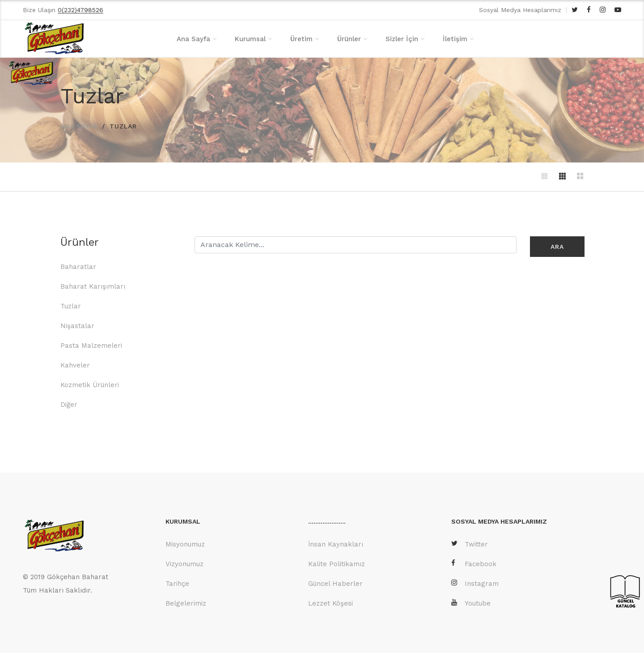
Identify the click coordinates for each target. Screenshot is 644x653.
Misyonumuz (185, 544)
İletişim (455, 39)
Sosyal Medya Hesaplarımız (520, 10)
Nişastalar (77, 325)
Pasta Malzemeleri (91, 345)
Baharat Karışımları (93, 286)
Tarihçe (177, 583)
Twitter (470, 544)
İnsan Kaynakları (336, 544)
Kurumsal (250, 39)
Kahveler (75, 365)
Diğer (69, 404)
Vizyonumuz (184, 563)
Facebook (474, 563)
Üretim (301, 39)
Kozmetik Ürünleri (90, 384)
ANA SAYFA (79, 126)
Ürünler (349, 39)
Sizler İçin (402, 39)
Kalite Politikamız (337, 563)
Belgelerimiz (186, 603)
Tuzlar (71, 306)
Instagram (475, 583)
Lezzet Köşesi (330, 603)
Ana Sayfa (193, 39)
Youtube (471, 603)
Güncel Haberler (335, 583)
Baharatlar (78, 266)
